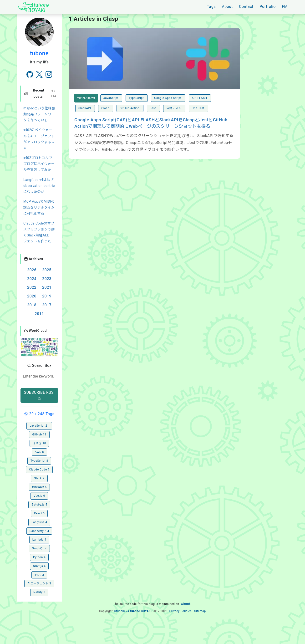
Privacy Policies (180, 611)
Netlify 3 (39, 592)
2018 (32, 305)
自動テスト (174, 108)
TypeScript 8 (39, 461)
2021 (47, 287)
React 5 (39, 513)
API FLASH (200, 98)
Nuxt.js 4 (39, 566)
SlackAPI (85, 108)
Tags (211, 7)
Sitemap (200, 611)
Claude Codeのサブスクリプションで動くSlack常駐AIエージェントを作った (39, 232)
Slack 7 (39, 478)
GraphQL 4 (39, 548)
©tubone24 (122, 611)
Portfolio (268, 7)
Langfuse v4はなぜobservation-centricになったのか (39, 186)
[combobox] (39, 376)
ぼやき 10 (39, 443)
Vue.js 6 (39, 496)
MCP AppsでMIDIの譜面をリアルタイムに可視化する (39, 207)
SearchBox (39, 365)
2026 (32, 270)
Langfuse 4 (39, 522)
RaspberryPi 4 (39, 531)
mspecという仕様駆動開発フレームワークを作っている (39, 114)
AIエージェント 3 (39, 583)
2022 (32, 287)
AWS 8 (39, 452)
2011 (39, 314)
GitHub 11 (39, 434)
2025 (47, 270)
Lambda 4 (39, 540)
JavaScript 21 (39, 426)
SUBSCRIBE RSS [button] (39, 395)
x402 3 (39, 575)
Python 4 (39, 557)
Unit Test (198, 108)
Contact (246, 7)
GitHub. (186, 604)
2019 (47, 296)
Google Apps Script (168, 98)
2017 (47, 305)
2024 (32, 279)
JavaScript (111, 98)
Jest (153, 108)
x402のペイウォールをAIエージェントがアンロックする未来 (39, 139)
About (227, 7)
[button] (39, 347)
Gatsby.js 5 (39, 505)
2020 (32, 296)
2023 (47, 279)
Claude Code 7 (39, 470)
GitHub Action (130, 108)
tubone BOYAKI (141, 611)
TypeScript (137, 98)
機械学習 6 (39, 487)
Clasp (106, 108)
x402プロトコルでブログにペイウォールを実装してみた (39, 164)
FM (285, 7)
